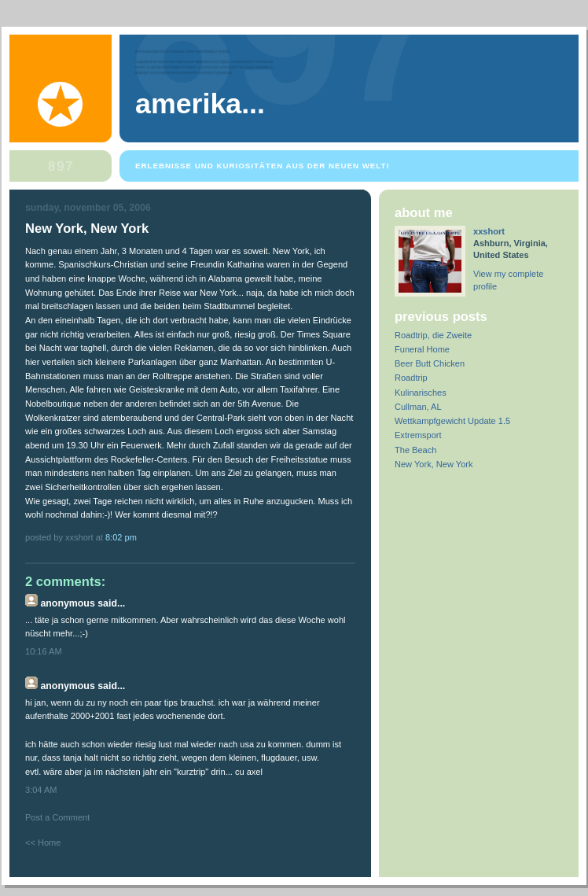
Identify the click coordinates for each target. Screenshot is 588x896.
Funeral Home (422, 349)
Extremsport (418, 435)
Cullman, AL (418, 407)
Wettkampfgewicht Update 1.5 (452, 421)
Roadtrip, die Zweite (433, 335)
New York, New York (434, 464)
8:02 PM (121, 537)
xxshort (489, 231)
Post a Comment (57, 817)
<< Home (43, 843)
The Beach (415, 450)
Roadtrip (411, 378)
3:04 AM (41, 790)
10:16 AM (44, 651)
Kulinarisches (421, 393)
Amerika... (200, 104)
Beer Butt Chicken (430, 363)
